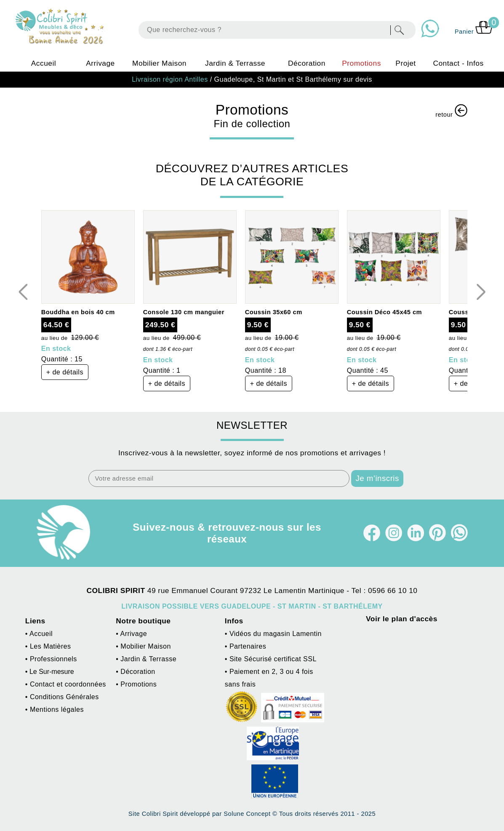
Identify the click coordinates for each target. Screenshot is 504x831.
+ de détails (65, 372)
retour (451, 111)
